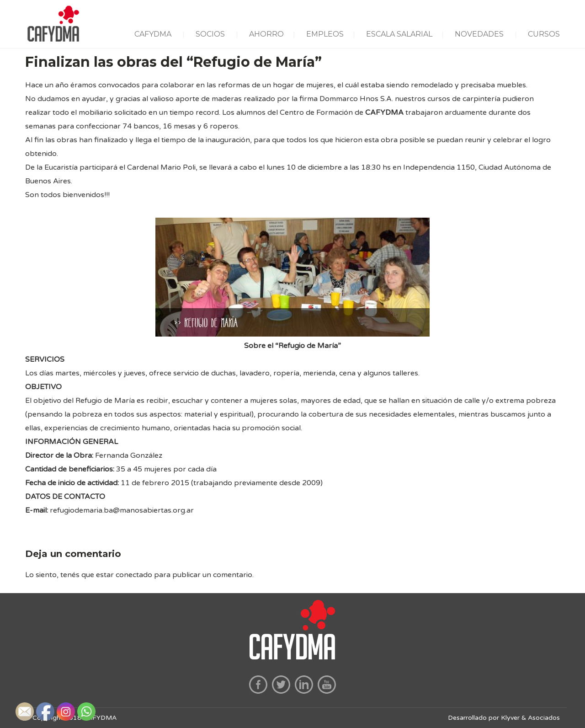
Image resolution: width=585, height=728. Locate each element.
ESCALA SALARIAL (399, 34)
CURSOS (544, 34)
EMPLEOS (325, 34)
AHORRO (266, 34)
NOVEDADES (479, 34)
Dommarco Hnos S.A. (356, 99)
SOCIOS (210, 34)
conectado (134, 575)
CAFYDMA (153, 34)
